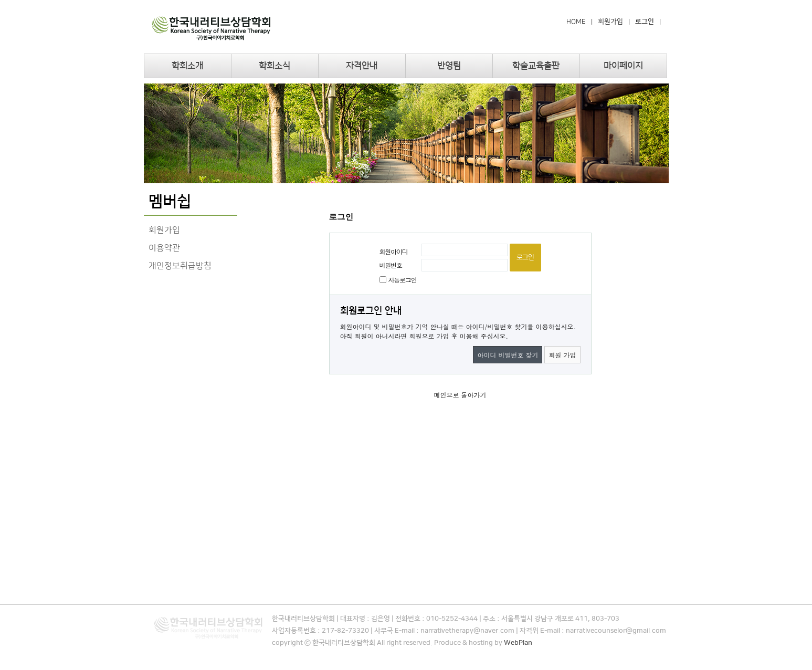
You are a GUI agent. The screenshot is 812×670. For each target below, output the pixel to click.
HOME (576, 22)
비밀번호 (391, 265)
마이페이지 (623, 66)
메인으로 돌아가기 (460, 395)
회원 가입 (562, 355)
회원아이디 (394, 251)
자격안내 (362, 66)
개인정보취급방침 (180, 266)
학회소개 (187, 66)
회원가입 (610, 22)
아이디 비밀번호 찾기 (508, 355)
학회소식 (275, 66)
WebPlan (518, 643)
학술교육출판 (536, 66)
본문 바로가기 (0, 0)
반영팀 (449, 66)
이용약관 (164, 248)
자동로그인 (403, 280)
